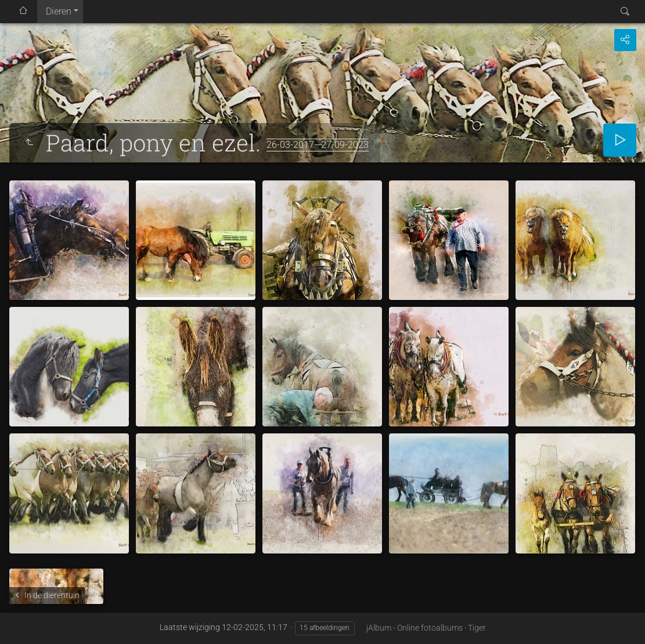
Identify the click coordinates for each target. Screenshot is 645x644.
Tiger (477, 628)
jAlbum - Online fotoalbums (415, 628)
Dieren (59, 11)
